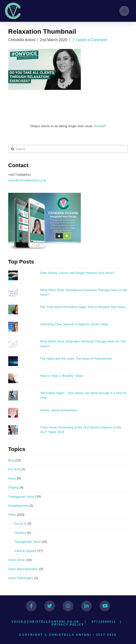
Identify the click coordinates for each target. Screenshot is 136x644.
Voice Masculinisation (23, 569)
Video (12, 515)
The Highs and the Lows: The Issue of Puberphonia (76, 359)
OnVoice (20, 533)
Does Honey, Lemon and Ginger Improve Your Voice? (77, 273)
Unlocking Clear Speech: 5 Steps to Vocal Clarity (74, 324)
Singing (13, 487)
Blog (11, 460)
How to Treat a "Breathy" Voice (61, 376)
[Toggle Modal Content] (124, 11)
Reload (99, 126)
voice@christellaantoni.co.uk (45, 622)
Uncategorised (18, 506)
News (12, 478)
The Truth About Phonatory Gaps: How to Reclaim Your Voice (83, 307)
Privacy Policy (68, 625)
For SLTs (14, 469)
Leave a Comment (91, 40)
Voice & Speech (25, 551)
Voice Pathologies (21, 578)
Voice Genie (17, 560)
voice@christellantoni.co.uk (27, 180)
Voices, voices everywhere (58, 410)
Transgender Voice (21, 497)
